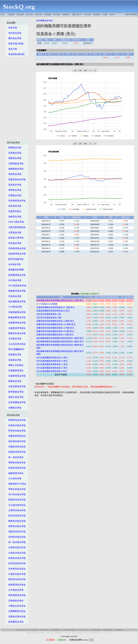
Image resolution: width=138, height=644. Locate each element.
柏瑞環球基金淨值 (16, 254)
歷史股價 (20, 15)
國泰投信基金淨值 (16, 521)
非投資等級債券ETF (97, 633)
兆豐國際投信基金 (16, 611)
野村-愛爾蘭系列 (15, 349)
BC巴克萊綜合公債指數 (47, 304)
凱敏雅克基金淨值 (16, 291)
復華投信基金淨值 (16, 526)
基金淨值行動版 (15, 44)
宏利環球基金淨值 (16, 248)
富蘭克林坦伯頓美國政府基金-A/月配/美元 (55, 328)
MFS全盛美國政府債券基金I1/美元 (52, 371)
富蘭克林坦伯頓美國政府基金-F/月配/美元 (55, 335)
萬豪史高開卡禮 (32, 633)
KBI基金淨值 (14, 264)
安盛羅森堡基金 (15, 370)
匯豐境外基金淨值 (16, 333)
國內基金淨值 (14, 38)
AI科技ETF (108, 633)
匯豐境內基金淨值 (16, 500)
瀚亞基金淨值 (14, 206)
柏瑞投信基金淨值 (16, 452)
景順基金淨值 (14, 174)
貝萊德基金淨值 (15, 164)
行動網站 (55, 630)
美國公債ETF (77, 15)
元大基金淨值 (14, 478)
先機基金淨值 (14, 408)
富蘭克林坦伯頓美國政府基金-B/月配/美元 (55, 331)
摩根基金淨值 (14, 190)
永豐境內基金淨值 (16, 510)
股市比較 (57, 15)
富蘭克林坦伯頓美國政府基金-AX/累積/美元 (56, 324)
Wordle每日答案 (69, 630)
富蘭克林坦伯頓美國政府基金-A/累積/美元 (55, 321)
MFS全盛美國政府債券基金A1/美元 (52, 358)
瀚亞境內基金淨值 (16, 441)
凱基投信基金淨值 (16, 558)
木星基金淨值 (14, 233)
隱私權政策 (108, 630)
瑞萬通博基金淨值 (16, 323)
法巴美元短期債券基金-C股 (49, 314)
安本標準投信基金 (16, 569)
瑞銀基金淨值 (14, 217)
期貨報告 (66, 15)
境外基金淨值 (14, 33)
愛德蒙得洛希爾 (15, 270)
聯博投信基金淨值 (16, 420)
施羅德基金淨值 (15, 169)
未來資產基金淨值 (16, 386)
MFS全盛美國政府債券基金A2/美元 (52, 361)
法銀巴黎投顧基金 (16, 227)
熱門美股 (88, 15)
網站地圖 (96, 630)
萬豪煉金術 (50, 633)
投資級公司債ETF (83, 633)
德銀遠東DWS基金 (16, 484)
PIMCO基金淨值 (15, 222)
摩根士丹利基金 (15, 365)
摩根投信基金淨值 (16, 463)
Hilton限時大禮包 (70, 633)
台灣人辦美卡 (21, 630)
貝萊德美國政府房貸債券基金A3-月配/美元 (55, 307)
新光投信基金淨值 (16, 516)
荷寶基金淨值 (14, 355)
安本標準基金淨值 (16, 201)
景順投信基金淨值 (16, 617)
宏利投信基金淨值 (16, 537)
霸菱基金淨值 (14, 158)
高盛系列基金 (14, 211)
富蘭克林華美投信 (16, 436)
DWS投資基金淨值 (16, 286)
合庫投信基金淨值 (16, 547)
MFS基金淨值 (14, 280)
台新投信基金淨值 (16, 553)
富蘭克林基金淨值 (16, 179)
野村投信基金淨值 (16, 431)
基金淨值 (29, 15)
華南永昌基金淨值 (16, 489)
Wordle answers (84, 630)
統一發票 (33, 630)
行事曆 (105, 15)
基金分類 (38, 15)
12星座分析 (44, 630)
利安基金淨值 (14, 243)
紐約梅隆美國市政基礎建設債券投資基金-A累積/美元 (60, 338)
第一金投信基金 (15, 457)
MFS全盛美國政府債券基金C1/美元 (52, 364)
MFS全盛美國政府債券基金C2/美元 (52, 368)
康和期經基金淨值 (16, 595)
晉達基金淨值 (14, 185)
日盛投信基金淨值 (16, 574)
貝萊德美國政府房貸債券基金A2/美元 (53, 311)
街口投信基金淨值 (16, 494)
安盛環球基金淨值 (16, 376)
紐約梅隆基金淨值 (16, 301)
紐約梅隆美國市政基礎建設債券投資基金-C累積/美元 (60, 300)
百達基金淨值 (14, 296)
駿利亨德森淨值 (15, 259)
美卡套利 (41, 633)
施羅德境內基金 (15, 473)
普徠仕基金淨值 (15, 397)
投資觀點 (97, 15)
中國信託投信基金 (16, 606)
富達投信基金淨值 (16, 425)
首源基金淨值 (14, 360)
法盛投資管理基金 (16, 328)
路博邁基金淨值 (15, 392)
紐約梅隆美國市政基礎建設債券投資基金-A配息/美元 (60, 342)
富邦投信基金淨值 (16, 563)
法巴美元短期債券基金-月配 (49, 318)
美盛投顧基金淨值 (16, 312)
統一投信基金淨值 (16, 542)
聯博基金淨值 (14, 148)
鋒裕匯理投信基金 (16, 585)
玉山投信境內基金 (16, 505)
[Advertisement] (88, 6)
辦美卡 (112, 15)
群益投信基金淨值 (16, 468)
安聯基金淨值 (14, 195)
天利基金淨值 (14, 339)
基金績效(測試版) (16, 54)
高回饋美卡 (59, 633)
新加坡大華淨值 (15, 238)
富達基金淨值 (14, 153)
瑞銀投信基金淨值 (16, 531)
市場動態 (11, 15)
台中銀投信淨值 (15, 590)
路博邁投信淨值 (15, 622)
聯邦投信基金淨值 (16, 579)
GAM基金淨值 (14, 307)
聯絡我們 (119, 630)
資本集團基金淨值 (16, 402)
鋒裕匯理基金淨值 (16, 275)
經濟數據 (48, 15)
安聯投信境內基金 (16, 447)
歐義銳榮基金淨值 (16, 317)
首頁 (3, 15)
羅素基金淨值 (14, 381)
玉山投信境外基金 (16, 344)
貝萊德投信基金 (15, 601)
